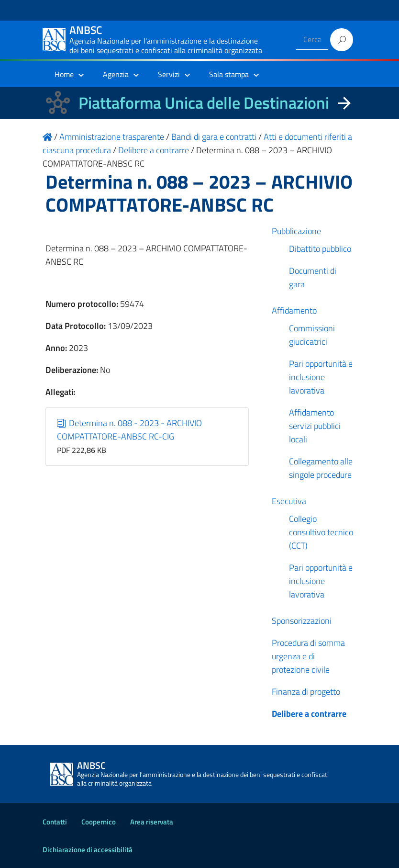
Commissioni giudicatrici (312, 335)
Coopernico (99, 822)
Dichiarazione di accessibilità (88, 850)
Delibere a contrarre (309, 714)
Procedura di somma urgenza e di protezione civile (308, 656)
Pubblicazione (296, 231)
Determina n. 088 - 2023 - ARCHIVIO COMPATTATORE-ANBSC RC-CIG (130, 430)
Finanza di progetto (306, 692)
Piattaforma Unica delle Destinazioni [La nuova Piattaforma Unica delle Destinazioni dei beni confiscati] (204, 103)
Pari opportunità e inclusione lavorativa (321, 377)
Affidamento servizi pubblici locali (315, 426)
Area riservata (152, 822)
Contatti (55, 822)
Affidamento (294, 310)
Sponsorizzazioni (302, 621)
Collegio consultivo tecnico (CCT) (321, 532)
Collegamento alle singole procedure (321, 468)
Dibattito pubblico (320, 249)
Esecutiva (289, 501)
